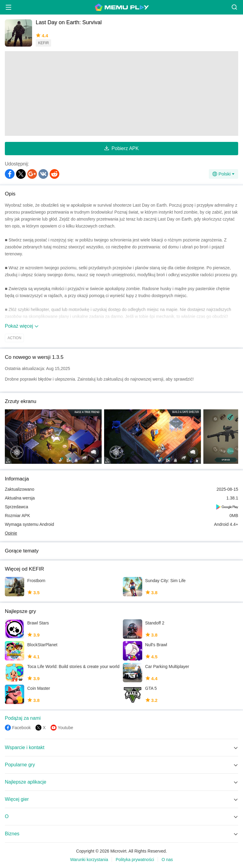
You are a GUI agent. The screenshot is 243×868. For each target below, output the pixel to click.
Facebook (21, 728)
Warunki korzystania (89, 860)
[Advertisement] (121, 93)
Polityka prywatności (135, 860)
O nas (167, 860)
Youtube (66, 728)
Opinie (11, 533)
